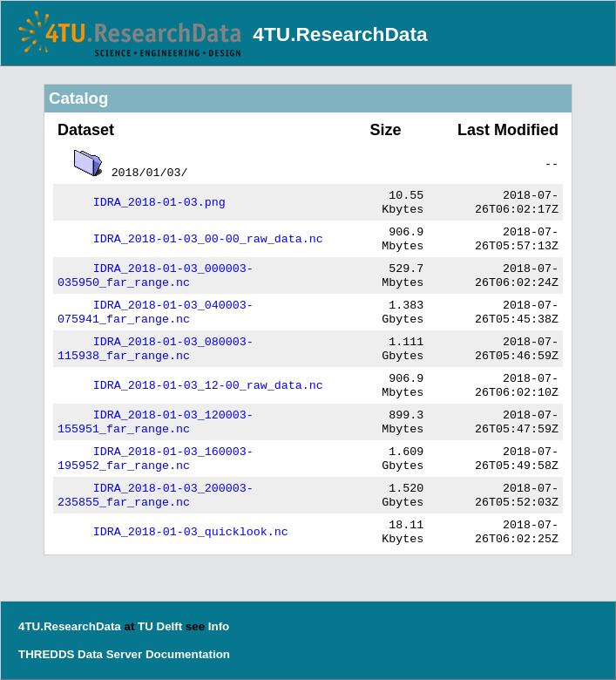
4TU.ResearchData (340, 34)
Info (219, 626)
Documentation (188, 654)
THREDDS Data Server (80, 654)
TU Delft (160, 626)
